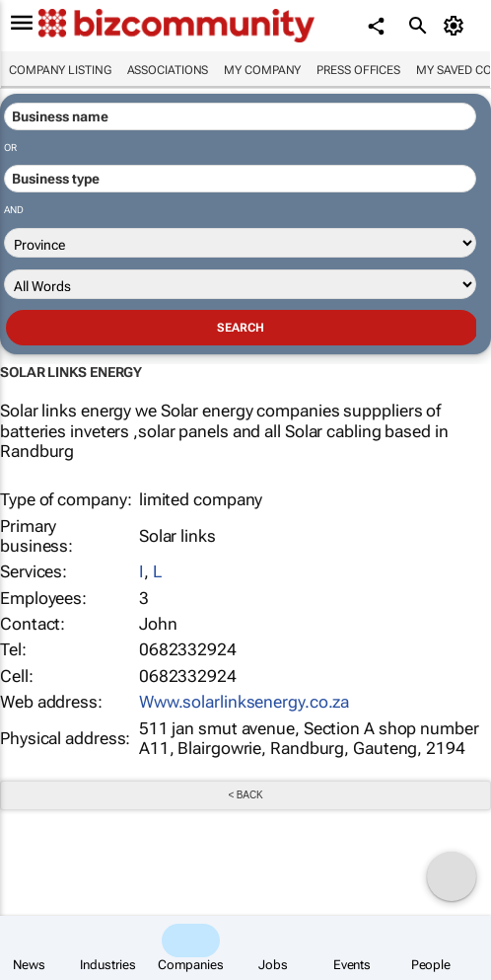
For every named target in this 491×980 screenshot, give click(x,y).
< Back (245, 795)
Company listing (60, 70)
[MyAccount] (457, 26)
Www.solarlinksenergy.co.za (244, 702)
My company (262, 70)
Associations (168, 70)
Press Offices (358, 70)
